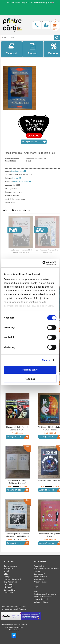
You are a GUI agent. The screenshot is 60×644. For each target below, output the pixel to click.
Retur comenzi (39, 579)
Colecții (7, 577)
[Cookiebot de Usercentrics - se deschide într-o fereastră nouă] (43, 263)
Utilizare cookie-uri (41, 602)
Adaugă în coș (17, 437)
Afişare (46, 360)
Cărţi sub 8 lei (9, 587)
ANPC (36, 591)
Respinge (30, 379)
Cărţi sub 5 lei (9, 585)
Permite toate (30, 370)
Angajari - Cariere (40, 582)
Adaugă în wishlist (34, 142)
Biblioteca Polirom (22, 181)
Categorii (12, 49)
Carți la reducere (10, 566)
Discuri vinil (8, 592)
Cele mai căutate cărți (12, 579)
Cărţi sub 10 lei (10, 590)
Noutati (33, 49)
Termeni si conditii (41, 599)
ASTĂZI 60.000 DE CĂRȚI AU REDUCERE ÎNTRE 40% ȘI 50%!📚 (30, 3)
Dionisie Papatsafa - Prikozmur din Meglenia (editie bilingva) (18, 535)
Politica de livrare (40, 577)
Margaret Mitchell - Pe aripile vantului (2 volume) (18, 428)
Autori (6, 571)
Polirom (17, 178)
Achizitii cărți (39, 566)
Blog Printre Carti (10, 582)
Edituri (6, 574)
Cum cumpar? (39, 574)
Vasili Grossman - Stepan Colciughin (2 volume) (18, 482)
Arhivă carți (8, 569)
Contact (37, 571)
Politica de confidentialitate (44, 597)
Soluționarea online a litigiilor (45, 594)
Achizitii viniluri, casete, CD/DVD (46, 569)
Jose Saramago (19, 171)
